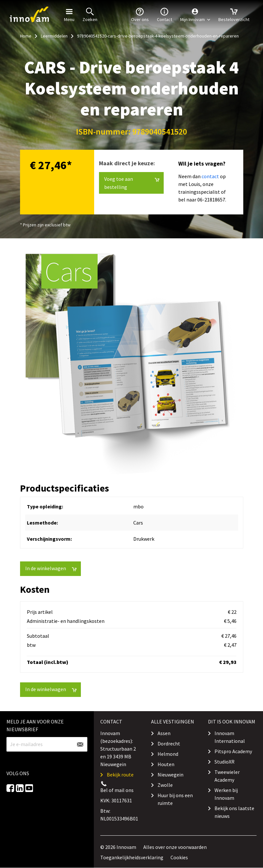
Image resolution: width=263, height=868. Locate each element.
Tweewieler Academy (227, 776)
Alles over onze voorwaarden (175, 847)
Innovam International (230, 737)
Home (26, 36)
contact (210, 176)
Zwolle (165, 785)
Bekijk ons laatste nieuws (234, 812)
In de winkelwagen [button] (51, 568)
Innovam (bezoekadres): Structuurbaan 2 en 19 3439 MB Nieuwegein (118, 749)
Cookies (179, 857)
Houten (166, 764)
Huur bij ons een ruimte (175, 799)
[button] (195, 15)
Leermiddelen (54, 36)
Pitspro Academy (233, 751)
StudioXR (225, 762)
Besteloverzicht (234, 14)
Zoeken (90, 14)
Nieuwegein (170, 775)
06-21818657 (211, 200)
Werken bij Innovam (226, 794)
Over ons (140, 14)
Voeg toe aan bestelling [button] (132, 183)
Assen (164, 733)
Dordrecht (169, 743)
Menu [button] (69, 14)
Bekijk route (120, 775)
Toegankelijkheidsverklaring (132, 857)
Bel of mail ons (117, 790)
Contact (164, 14)
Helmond (168, 754)
